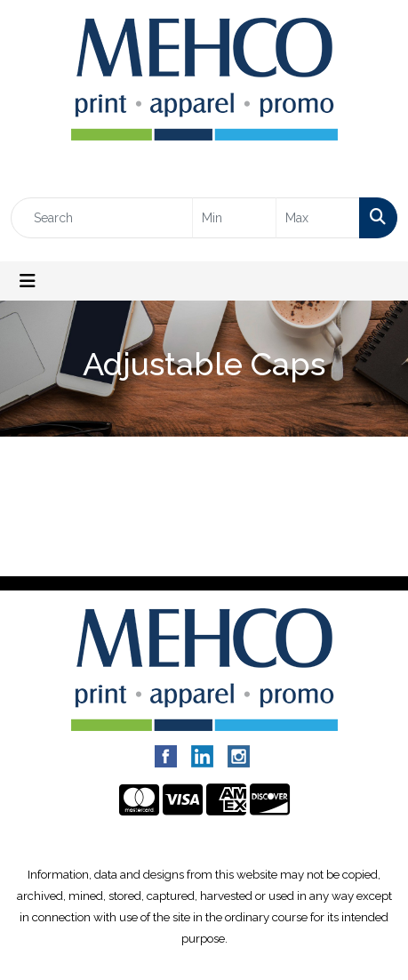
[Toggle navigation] (28, 281)
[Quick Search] (102, 218)
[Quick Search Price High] (318, 218)
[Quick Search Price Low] (234, 218)
